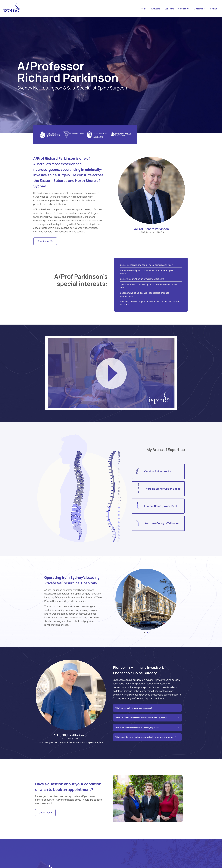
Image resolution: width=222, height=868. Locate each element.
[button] (184, 9)
